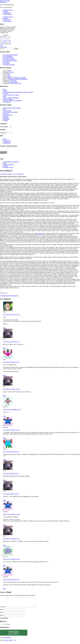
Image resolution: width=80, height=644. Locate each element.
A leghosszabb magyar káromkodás (12, 108)
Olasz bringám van (8, 115)
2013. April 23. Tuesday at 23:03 (11, 389)
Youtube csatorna (7, 14)
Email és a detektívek (8, 165)
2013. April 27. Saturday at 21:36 (11, 559)
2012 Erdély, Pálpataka (9, 65)
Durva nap (6, 113)
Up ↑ (15, 642)
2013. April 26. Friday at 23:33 (11, 473)
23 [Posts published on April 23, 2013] (2, 44)
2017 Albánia (6, 62)
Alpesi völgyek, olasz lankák (10, 112)
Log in (5, 139)
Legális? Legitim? (8, 99)
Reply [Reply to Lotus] (5, 375)
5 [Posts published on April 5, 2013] (7, 39)
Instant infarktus (7, 111)
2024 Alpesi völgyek (8, 58)
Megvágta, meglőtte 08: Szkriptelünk (17, 78)
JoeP (14, 174)
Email (2, 614)
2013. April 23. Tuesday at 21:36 (11, 315)
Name (2, 611)
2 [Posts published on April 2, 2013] (2, 39)
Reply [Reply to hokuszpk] (5, 438)
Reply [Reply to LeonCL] (5, 460)
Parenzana (6, 116)
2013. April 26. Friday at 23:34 (11, 494)
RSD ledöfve (6, 119)
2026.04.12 (14, 80)
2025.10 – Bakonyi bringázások (11, 98)
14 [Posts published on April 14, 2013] (10, 40)
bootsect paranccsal (40, 233)
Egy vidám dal (7, 102)
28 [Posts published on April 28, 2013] (10, 44)
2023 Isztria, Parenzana (9, 59)
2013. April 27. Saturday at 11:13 (11, 539)
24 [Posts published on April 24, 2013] (4, 44)
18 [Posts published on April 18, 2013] (6, 42)
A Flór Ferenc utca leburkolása (11, 162)
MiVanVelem (3, 2)
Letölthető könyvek (8, 10)
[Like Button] (1, 291)
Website (2, 617)
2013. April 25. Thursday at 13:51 (12, 430)
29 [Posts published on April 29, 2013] (1, 45)
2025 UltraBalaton (8, 56)
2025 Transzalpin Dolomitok (10, 55)
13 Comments (20, 174)
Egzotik (5, 91)
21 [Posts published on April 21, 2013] (10, 42)
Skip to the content (5, 1)
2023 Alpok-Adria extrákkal (10, 60)
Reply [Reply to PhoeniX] (5, 416)
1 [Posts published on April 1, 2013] (1, 39)
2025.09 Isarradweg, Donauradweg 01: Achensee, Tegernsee (18, 92)
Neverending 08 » (14, 296)
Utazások (5, 11)
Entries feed (6, 140)
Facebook (6, 166)
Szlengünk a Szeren (8, 167)
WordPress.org (7, 143)
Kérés (10, 71)
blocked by (14, 635)
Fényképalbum (7, 13)
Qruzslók (5, 120)
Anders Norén (9, 642)
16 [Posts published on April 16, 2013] (2, 42)
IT (7, 293)
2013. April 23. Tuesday (6, 174)
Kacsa (12, 72)
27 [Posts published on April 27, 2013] (9, 44)
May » (6, 47)
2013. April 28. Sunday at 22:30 (11, 579)
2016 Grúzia (6, 63)
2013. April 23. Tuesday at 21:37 (11, 342)
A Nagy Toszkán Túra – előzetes (11, 95)
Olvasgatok (6, 118)
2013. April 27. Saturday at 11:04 (11, 514)
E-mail (5, 163)
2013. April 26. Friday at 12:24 (11, 452)
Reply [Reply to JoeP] (5, 348)
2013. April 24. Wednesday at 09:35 (12, 410)
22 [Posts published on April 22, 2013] (1, 44)
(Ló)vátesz (6, 93)
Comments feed (7, 142)
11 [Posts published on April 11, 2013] (6, 40)
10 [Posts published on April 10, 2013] (4, 40)
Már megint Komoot (12, 82)
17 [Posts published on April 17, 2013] (4, 42)
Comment (3, 609)
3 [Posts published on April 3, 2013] (4, 39)
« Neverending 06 (5, 296)
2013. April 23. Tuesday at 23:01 (11, 362)
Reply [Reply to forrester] (5, 566)
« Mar (2, 47)
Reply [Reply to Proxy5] (5, 328)
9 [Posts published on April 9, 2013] (2, 40)
